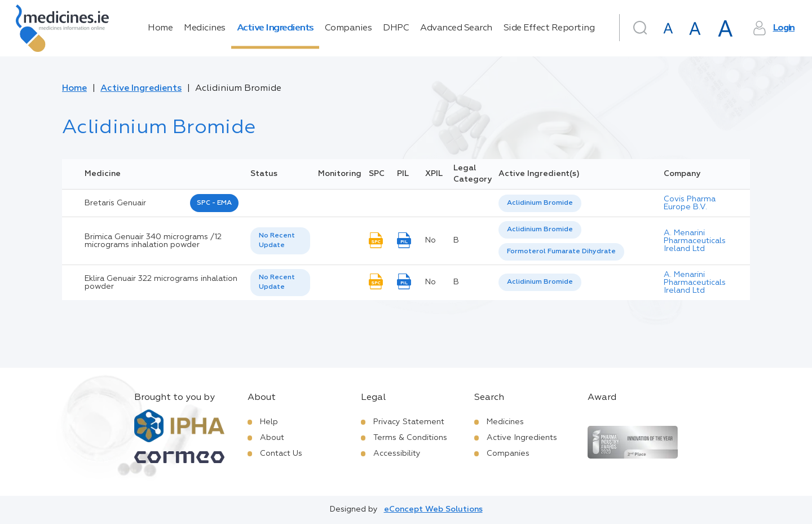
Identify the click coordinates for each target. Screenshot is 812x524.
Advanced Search (456, 28)
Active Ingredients (275, 28)
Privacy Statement (409, 422)
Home (160, 28)
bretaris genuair (115, 203)
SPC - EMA (214, 203)
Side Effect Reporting (549, 28)
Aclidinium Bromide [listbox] (540, 203)
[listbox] (540, 203)
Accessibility (397, 453)
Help (269, 422)
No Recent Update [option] (277, 241)
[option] (540, 203)
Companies (348, 28)
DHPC (396, 28)
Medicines (205, 28)
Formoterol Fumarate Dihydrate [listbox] (561, 252)
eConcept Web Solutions (433, 509)
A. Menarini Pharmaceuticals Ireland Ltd (695, 241)
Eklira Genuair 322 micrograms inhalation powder (161, 283)
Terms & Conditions (410, 438)
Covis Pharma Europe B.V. (690, 203)
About (272, 438)
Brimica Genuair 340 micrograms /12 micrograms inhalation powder (153, 241)
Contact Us (281, 453)
